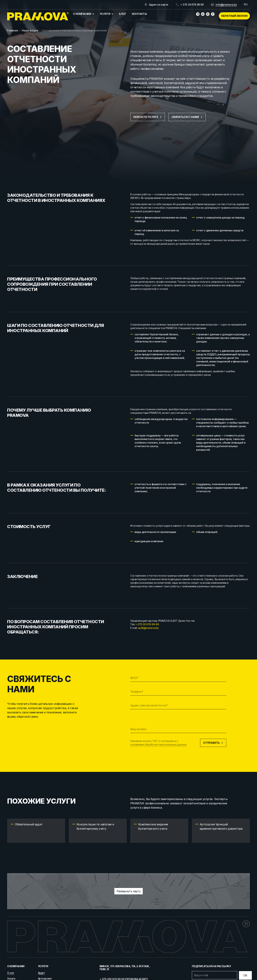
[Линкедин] (203, 14)
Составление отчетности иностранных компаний (74, 30)
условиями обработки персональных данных (158, 744)
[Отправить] (245, 975)
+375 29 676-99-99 (148, 624)
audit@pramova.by (148, 628)
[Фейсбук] (213, 14)
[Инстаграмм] (208, 14)
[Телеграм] (198, 14)
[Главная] (38, 16)
